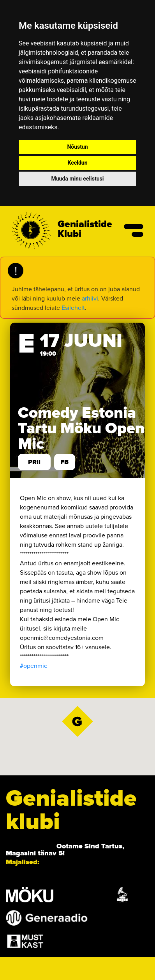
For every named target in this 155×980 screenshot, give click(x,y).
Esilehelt (73, 308)
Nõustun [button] (77, 147)
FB (65, 462)
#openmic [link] (33, 666)
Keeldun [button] (77, 163)
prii (34, 462)
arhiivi (90, 298)
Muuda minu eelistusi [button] (78, 179)
